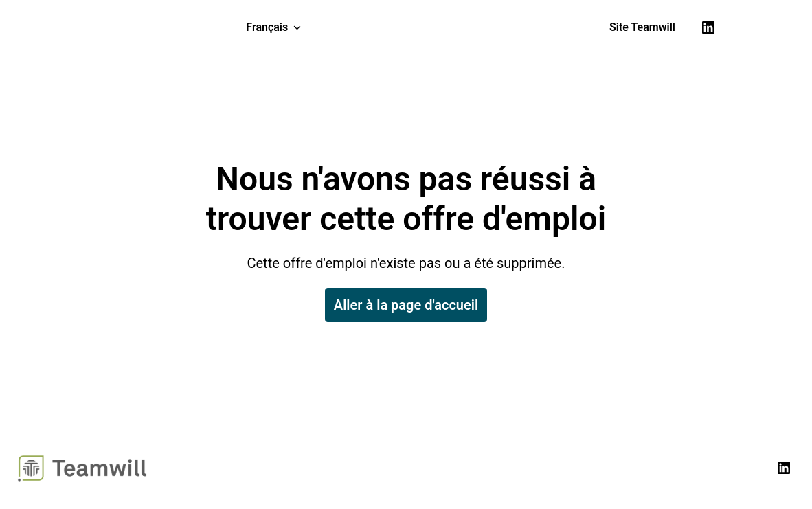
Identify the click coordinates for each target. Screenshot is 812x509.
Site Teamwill (642, 27)
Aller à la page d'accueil (406, 305)
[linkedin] (708, 27)
